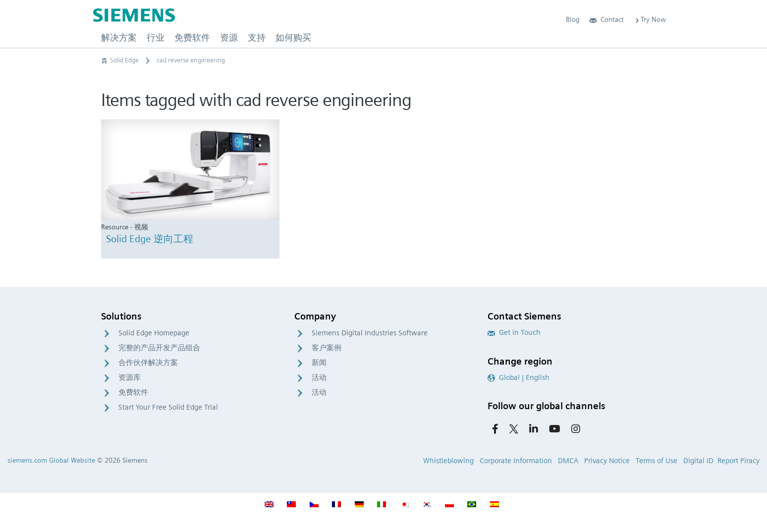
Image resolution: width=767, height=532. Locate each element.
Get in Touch (514, 332)
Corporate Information (516, 461)
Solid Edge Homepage (154, 333)
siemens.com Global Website (51, 460)
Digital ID (698, 461)
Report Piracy (739, 461)
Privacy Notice (607, 461)
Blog (573, 19)
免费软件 (133, 392)
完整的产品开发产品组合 (159, 348)
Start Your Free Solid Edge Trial (168, 407)
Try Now (650, 19)
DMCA (568, 461)
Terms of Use (657, 461)
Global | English (519, 377)
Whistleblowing (448, 461)
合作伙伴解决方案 (148, 363)
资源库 (130, 377)
